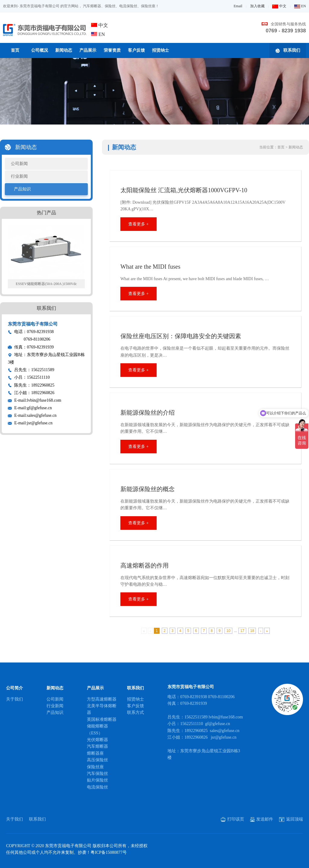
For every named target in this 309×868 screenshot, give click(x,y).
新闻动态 (64, 50)
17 (242, 631)
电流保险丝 (97, 787)
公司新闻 (19, 164)
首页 (15, 50)
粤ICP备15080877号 (109, 852)
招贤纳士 (161, 50)
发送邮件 (262, 819)
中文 (279, 6)
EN (300, 6)
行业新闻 (19, 176)
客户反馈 (136, 50)
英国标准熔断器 (102, 719)
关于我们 (14, 699)
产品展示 (88, 50)
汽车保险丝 (97, 774)
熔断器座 (95, 753)
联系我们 (288, 50)
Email (238, 6)
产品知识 (22, 189)
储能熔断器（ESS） (97, 729)
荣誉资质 (112, 50)
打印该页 (233, 819)
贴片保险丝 (97, 780)
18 (252, 631)
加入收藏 (257, 6)
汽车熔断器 (97, 746)
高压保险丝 (97, 760)
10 (228, 631)
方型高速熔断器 (102, 699)
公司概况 (40, 50)
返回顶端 (291, 819)
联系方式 (135, 713)
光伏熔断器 (97, 740)
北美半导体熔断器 (102, 709)
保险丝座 (95, 767)
